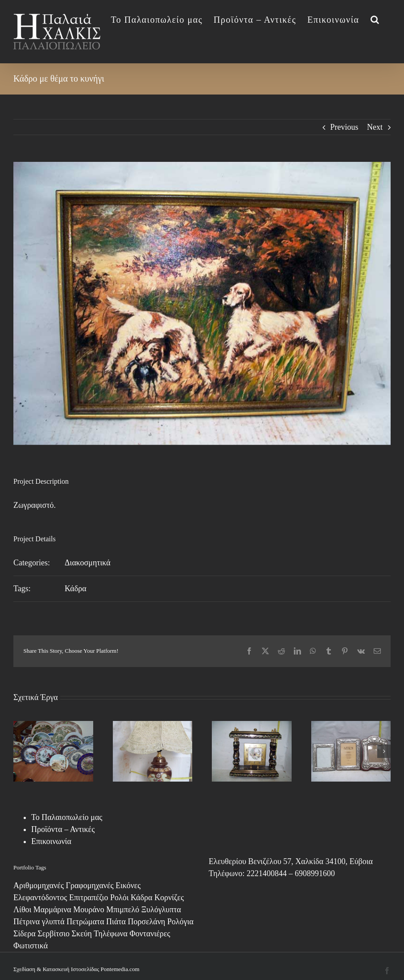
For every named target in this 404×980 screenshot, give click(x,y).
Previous (344, 127)
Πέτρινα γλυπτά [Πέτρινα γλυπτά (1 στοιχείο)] (39, 922)
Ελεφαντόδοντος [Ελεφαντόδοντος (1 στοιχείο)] (40, 898)
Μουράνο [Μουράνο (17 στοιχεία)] (89, 910)
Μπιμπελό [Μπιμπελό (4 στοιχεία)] (123, 910)
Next (375, 127)
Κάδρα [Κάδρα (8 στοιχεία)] (142, 898)
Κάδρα (76, 589)
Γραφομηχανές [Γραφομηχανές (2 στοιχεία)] (90, 885)
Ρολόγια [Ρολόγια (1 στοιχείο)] (180, 922)
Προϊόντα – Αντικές (63, 829)
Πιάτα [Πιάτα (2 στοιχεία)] (116, 922)
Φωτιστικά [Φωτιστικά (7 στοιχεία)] (31, 946)
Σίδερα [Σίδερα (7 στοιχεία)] (25, 934)
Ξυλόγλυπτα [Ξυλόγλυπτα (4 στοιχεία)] (161, 910)
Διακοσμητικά (88, 563)
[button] (375, 19)
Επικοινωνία (51, 841)
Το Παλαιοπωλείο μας (67, 817)
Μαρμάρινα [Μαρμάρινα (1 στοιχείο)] (52, 910)
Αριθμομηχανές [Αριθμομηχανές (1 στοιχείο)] (39, 885)
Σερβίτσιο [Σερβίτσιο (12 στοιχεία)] (54, 934)
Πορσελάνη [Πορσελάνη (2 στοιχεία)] (147, 922)
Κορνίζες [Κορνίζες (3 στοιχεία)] (169, 898)
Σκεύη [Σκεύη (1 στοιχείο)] (82, 934)
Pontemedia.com (120, 969)
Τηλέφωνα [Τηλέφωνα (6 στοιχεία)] (111, 934)
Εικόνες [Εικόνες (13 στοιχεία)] (128, 885)
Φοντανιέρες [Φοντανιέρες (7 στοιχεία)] (150, 934)
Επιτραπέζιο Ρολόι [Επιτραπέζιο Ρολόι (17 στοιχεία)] (99, 898)
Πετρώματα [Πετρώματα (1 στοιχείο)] (85, 922)
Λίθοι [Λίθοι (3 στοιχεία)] (22, 910)
